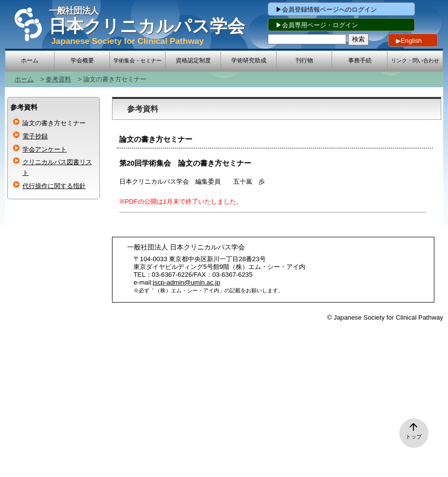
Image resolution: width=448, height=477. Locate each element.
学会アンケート (45, 149)
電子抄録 (35, 136)
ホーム (24, 79)
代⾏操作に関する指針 (54, 186)
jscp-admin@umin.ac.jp (187, 282)
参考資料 (58, 79)
